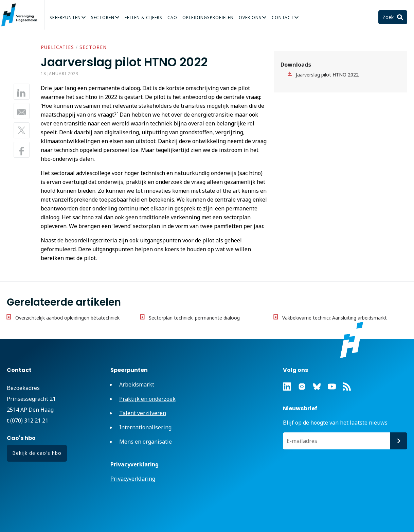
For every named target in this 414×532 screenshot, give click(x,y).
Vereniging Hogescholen (22, 15)
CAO (172, 18)
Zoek (389, 17)
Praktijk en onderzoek (147, 399)
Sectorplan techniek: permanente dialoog (194, 318)
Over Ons (250, 18)
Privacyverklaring (133, 479)
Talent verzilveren (143, 413)
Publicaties (57, 47)
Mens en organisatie (146, 442)
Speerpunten (65, 18)
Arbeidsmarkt (137, 384)
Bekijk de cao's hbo (37, 453)
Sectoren (103, 18)
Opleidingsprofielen (208, 18)
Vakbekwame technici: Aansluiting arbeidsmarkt (335, 318)
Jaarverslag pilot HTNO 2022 (327, 75)
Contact (283, 18)
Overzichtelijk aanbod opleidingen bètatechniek (67, 318)
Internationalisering (145, 427)
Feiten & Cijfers (143, 18)
